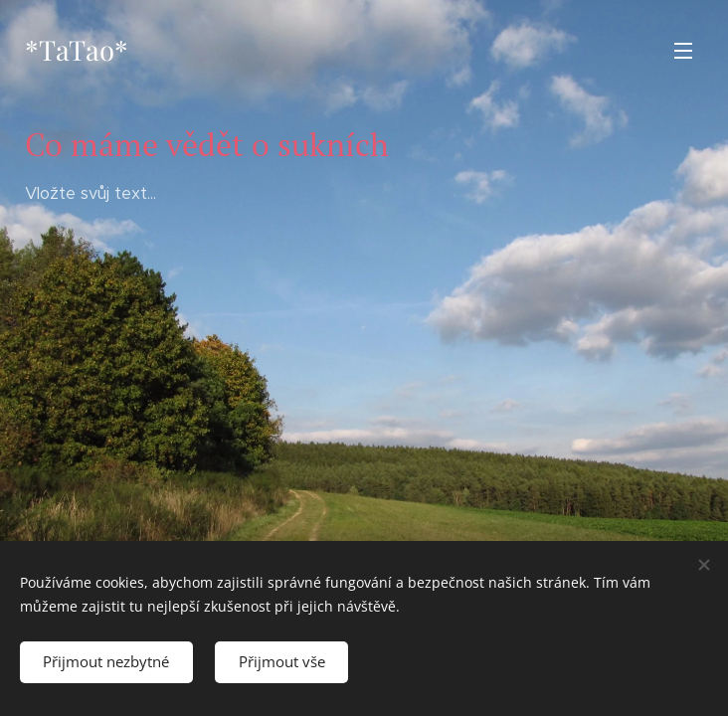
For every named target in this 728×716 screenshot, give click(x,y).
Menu (683, 51)
